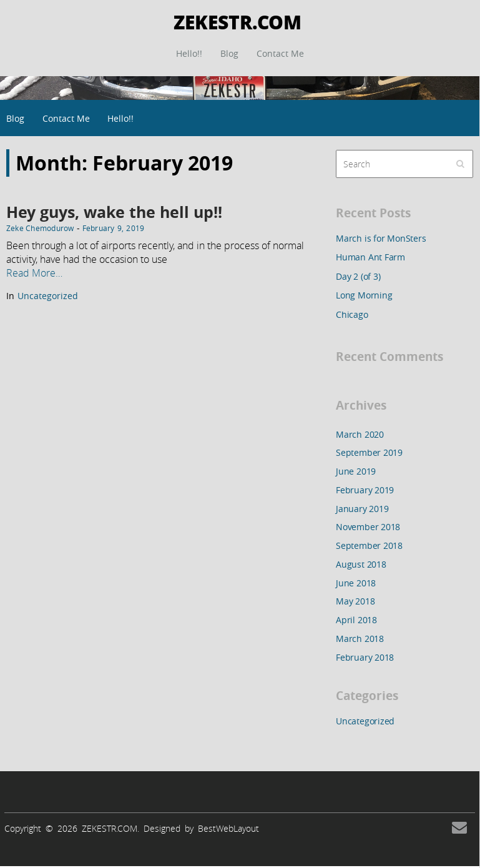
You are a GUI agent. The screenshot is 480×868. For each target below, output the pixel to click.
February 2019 (365, 490)
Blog (229, 53)
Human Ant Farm (370, 257)
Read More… (34, 273)
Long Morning (364, 295)
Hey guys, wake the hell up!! (114, 212)
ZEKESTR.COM (238, 22)
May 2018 (355, 601)
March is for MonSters (381, 238)
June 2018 (356, 583)
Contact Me (280, 53)
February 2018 (365, 657)
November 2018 (368, 527)
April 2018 (356, 620)
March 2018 (360, 639)
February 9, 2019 (114, 228)
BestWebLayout (228, 828)
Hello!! (189, 53)
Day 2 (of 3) (358, 276)
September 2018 (369, 545)
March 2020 (360, 434)
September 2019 (369, 452)
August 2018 (361, 564)
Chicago (352, 314)
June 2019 (356, 471)
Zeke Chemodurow (40, 228)
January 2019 (362, 509)
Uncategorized (48, 296)
